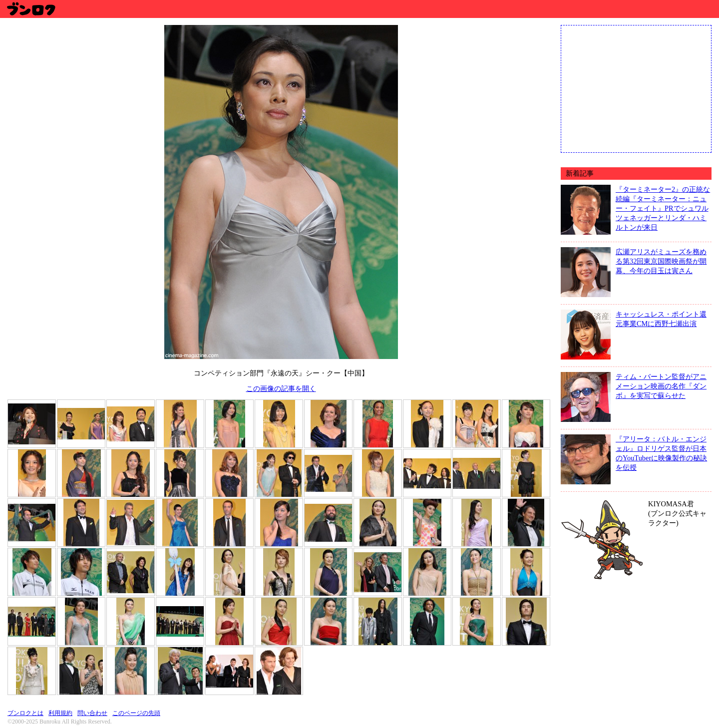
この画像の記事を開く (281, 388)
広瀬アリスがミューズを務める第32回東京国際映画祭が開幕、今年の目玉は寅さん (661, 261)
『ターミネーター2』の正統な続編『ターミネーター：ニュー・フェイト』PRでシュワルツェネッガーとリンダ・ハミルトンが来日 (663, 208)
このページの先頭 (136, 713)
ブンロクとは (25, 713)
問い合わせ (92, 713)
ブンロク (31, 9)
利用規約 (60, 713)
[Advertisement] (636, 88)
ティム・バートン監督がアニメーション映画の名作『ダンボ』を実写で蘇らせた (661, 386)
